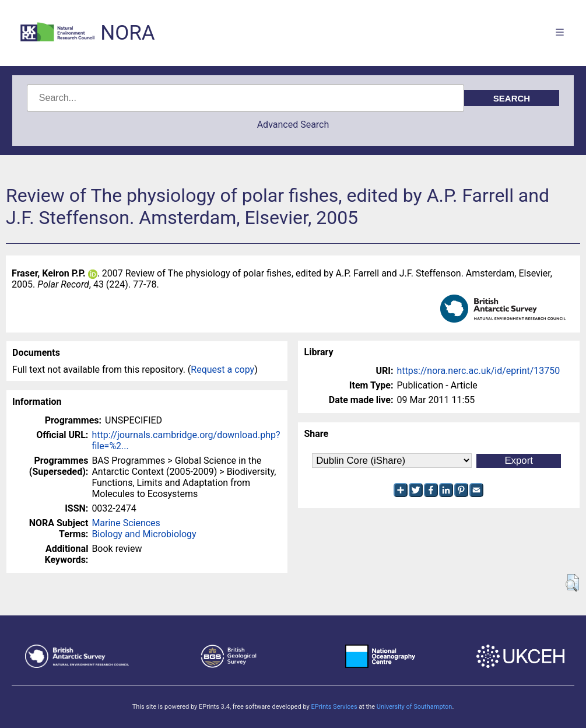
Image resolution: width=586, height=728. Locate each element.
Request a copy (222, 370)
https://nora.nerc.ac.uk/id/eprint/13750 (478, 371)
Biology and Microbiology (144, 534)
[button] (572, 583)
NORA (127, 33)
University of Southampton (415, 707)
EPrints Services (334, 707)
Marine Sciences (126, 523)
